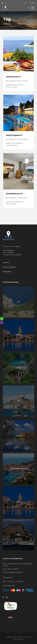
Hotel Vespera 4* (14, 135)
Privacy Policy (7, 272)
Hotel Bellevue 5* (15, 194)
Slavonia (18, 436)
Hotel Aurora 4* (14, 77)
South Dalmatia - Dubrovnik (19, 469)
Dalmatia (19, 335)
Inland (19, 368)
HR (2, 3)
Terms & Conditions (9, 267)
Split (19, 502)
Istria (19, 401)
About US (6, 263)
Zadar (19, 535)
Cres (18, 302)
